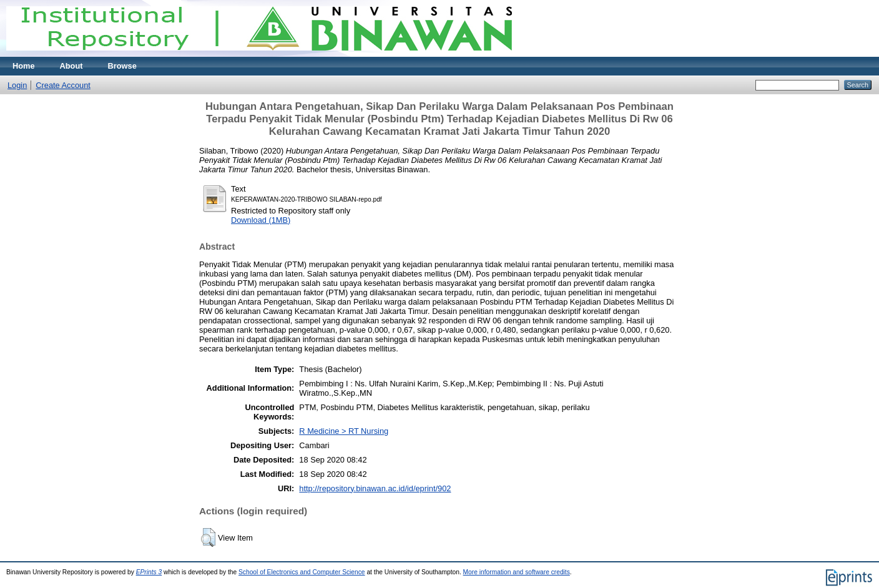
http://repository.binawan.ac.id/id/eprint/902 (375, 488)
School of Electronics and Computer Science (302, 572)
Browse (122, 66)
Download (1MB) (261, 220)
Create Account (63, 85)
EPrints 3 (149, 572)
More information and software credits (517, 572)
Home (24, 66)
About (71, 66)
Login (17, 85)
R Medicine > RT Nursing (344, 431)
